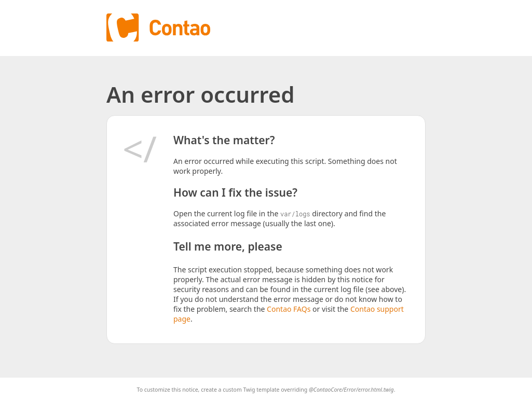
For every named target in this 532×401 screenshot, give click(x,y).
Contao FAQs (289, 309)
